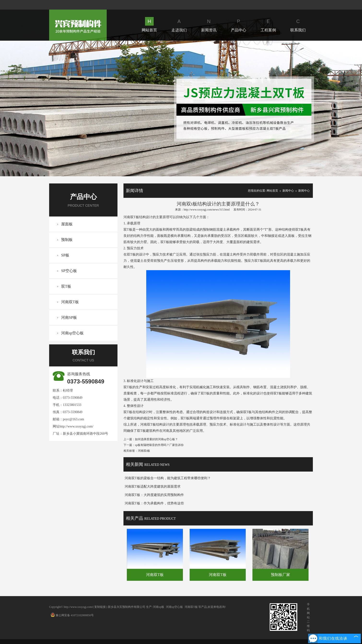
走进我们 (179, 25)
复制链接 (100, 607)
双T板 (66, 286)
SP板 (65, 255)
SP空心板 (69, 271)
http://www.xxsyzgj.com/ (76, 426)
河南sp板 (159, 607)
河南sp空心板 (72, 333)
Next (295, 108)
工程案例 (268, 25)
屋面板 (67, 224)
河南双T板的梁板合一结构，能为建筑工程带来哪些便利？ (168, 478)
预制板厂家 (280, 575)
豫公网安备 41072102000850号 (72, 615)
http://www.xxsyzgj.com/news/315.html (207, 210)
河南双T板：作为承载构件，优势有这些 (154, 503)
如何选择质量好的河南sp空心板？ (156, 439)
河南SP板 (69, 317)
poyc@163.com (73, 419)
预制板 (67, 240)
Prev (67, 108)
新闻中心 (288, 191)
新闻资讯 (209, 25)
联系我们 (298, 25)
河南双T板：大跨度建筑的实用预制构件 (154, 495)
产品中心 (239, 25)
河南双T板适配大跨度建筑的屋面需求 (153, 487)
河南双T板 (70, 302)
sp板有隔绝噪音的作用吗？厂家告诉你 (159, 445)
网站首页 (149, 25)
